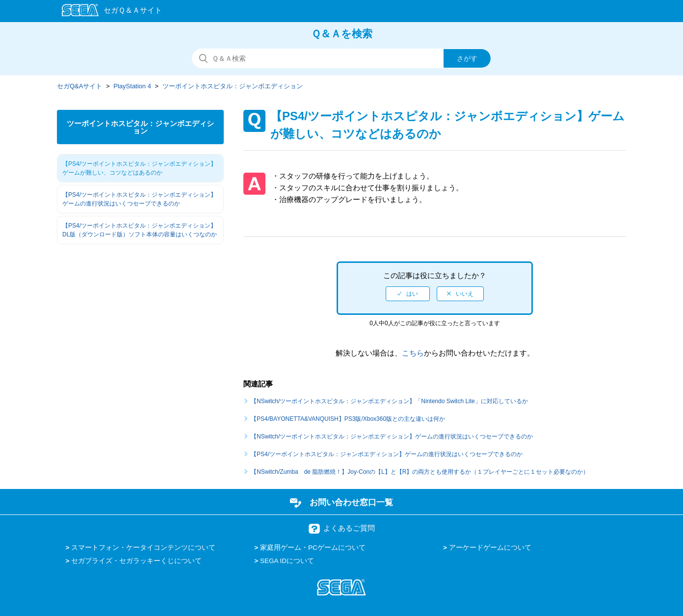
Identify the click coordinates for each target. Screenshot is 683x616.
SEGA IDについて (287, 561)
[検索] (341, 58)
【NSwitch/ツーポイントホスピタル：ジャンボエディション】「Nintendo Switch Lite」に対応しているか (389, 401)
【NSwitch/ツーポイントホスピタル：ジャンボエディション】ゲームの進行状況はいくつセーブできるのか (392, 436)
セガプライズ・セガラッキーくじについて (136, 561)
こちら (413, 353)
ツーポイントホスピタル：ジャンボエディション (233, 86)
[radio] (408, 294)
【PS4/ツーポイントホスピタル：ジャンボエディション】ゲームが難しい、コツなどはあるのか (139, 168)
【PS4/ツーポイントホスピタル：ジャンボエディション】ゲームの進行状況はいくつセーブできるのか (139, 199)
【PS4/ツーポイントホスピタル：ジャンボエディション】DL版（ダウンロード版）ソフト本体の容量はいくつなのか (140, 230)
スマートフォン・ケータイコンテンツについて (143, 548)
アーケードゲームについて (490, 548)
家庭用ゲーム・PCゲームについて (313, 548)
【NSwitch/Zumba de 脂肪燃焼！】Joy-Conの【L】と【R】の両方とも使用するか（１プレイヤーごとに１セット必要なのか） (420, 472)
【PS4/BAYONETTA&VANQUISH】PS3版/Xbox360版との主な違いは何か (348, 419)
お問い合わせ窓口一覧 (351, 502)
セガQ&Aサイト (79, 86)
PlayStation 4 (132, 86)
